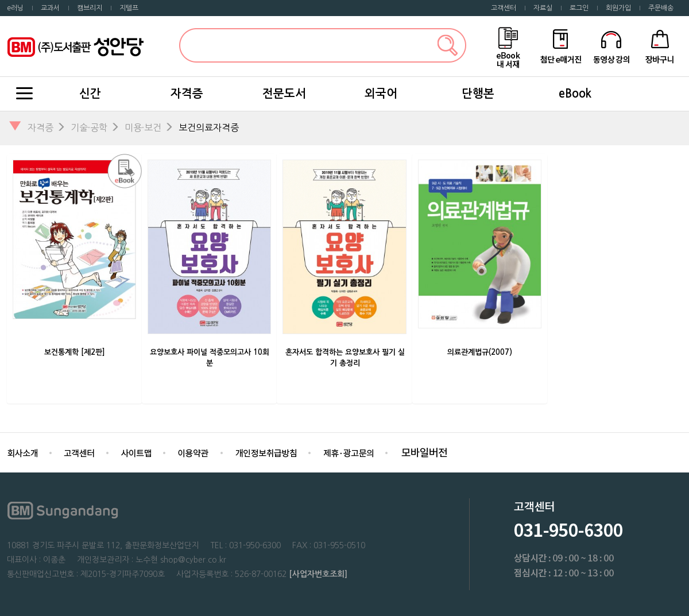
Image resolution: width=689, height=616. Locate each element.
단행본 (478, 94)
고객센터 (504, 8)
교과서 (50, 8)
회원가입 (618, 8)
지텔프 (129, 8)
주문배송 (661, 8)
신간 (90, 94)
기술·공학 (89, 127)
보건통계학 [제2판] (75, 352)
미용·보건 (143, 127)
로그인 (579, 8)
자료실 (543, 8)
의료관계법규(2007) (480, 352)
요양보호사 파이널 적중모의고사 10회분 (210, 358)
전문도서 (284, 94)
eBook (575, 94)
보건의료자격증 (209, 127)
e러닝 (15, 8)
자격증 (187, 94)
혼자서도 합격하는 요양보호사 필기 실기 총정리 (345, 358)
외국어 (381, 94)
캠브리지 (90, 8)
